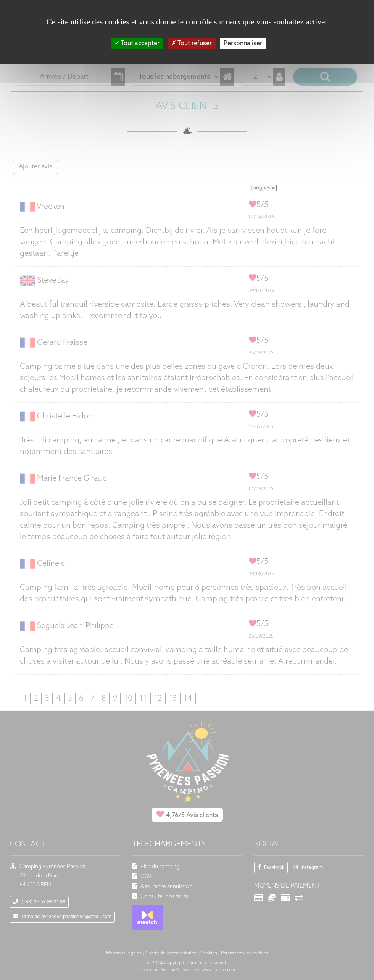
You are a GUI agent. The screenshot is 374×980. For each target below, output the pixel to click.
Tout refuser (192, 44)
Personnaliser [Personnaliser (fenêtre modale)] (243, 44)
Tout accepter (137, 44)
